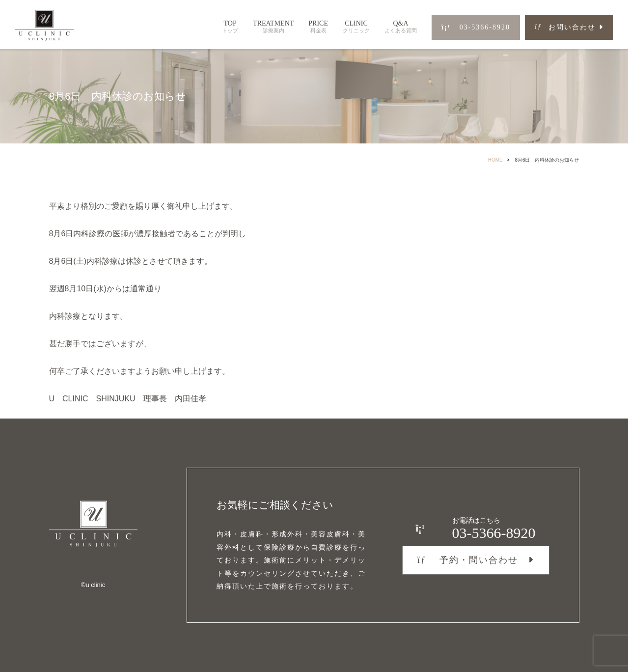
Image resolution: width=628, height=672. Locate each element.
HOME (495, 160)
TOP (230, 27)
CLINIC (356, 27)
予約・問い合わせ (468, 560)
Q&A (401, 27)
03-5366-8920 (476, 27)
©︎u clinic (93, 585)
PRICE (318, 27)
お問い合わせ (565, 27)
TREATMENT (273, 27)
